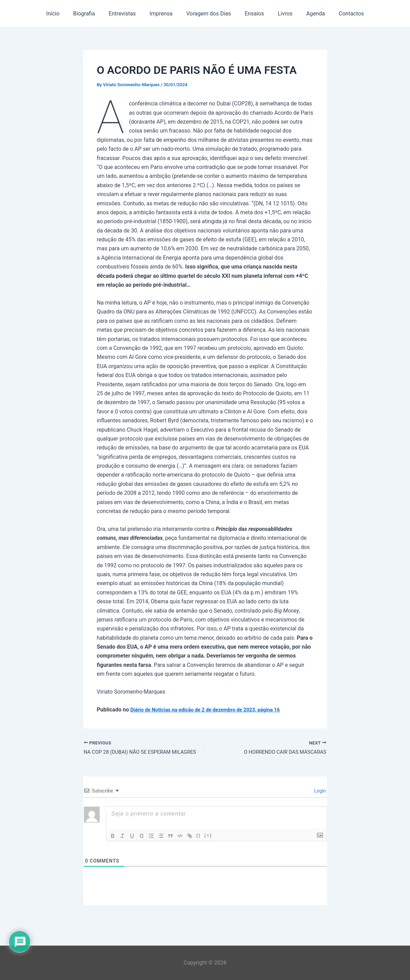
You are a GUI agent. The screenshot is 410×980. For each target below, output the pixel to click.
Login (320, 792)
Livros (280, 14)
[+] (208, 836)
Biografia (92, 14)
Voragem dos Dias (209, 14)
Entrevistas (128, 14)
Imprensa (164, 14)
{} (199, 836)
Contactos (340, 14)
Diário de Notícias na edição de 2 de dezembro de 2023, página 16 (212, 710)
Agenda (307, 14)
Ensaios (252, 14)
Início (64, 14)
